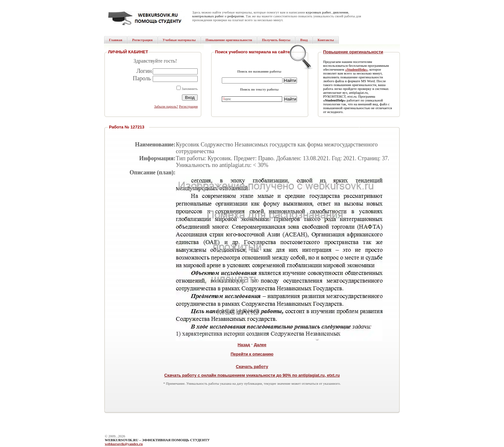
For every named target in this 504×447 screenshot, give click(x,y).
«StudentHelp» (356, 69)
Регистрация (188, 106)
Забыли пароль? (166, 106)
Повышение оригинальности (353, 52)
